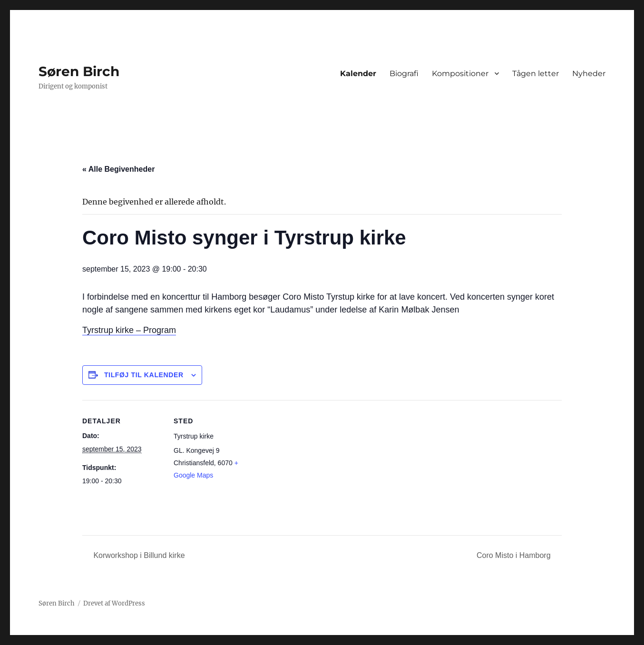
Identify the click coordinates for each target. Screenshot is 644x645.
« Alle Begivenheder (118, 169)
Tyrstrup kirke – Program (129, 330)
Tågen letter (536, 73)
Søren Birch (79, 71)
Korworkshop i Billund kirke (138, 555)
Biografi (404, 73)
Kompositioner (460, 73)
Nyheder (589, 73)
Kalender (358, 73)
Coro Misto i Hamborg (515, 555)
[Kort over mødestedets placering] (315, 466)
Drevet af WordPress (114, 603)
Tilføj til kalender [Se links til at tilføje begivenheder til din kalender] (144, 375)
